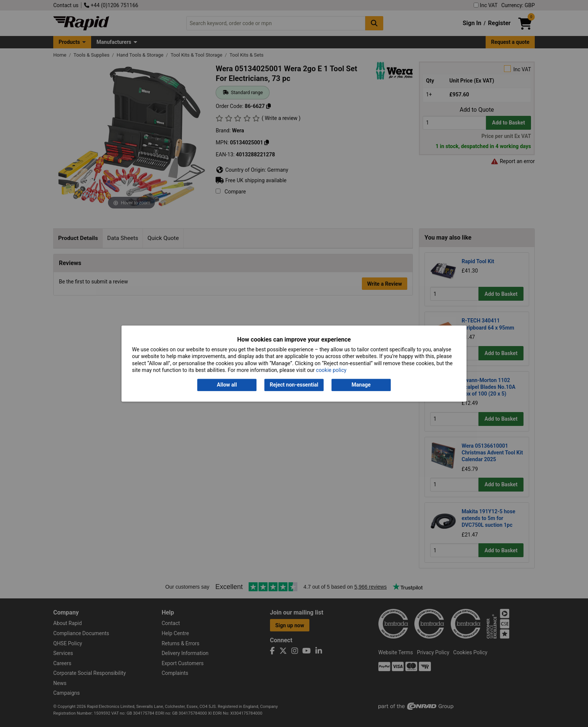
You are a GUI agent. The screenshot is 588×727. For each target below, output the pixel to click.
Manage (361, 385)
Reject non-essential (294, 385)
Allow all (227, 385)
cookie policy (331, 370)
